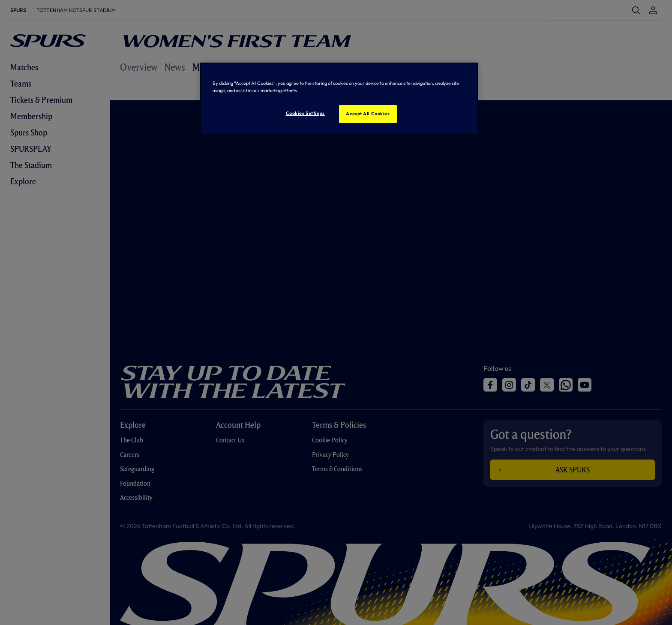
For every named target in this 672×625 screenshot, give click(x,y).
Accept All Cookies (368, 114)
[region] (339, 98)
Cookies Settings (305, 113)
